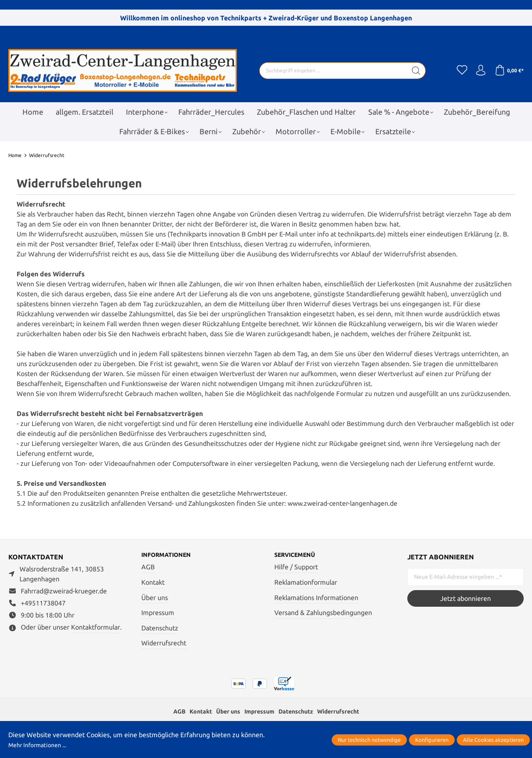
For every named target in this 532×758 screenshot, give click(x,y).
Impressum (158, 613)
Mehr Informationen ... (42, 745)
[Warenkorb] (508, 71)
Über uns (155, 598)
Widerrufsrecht (164, 644)
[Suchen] (414, 71)
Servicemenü (298, 555)
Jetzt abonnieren (465, 598)
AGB (148, 568)
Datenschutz (160, 629)
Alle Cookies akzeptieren (493, 740)
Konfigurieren (432, 740)
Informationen (170, 555)
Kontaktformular (96, 627)
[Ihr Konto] (478, 71)
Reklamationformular (306, 583)
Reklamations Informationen (316, 598)
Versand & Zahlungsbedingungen (323, 613)
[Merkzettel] (457, 71)
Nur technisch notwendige (369, 740)
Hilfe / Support (296, 568)
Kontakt (153, 583)
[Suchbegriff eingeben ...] (331, 71)
